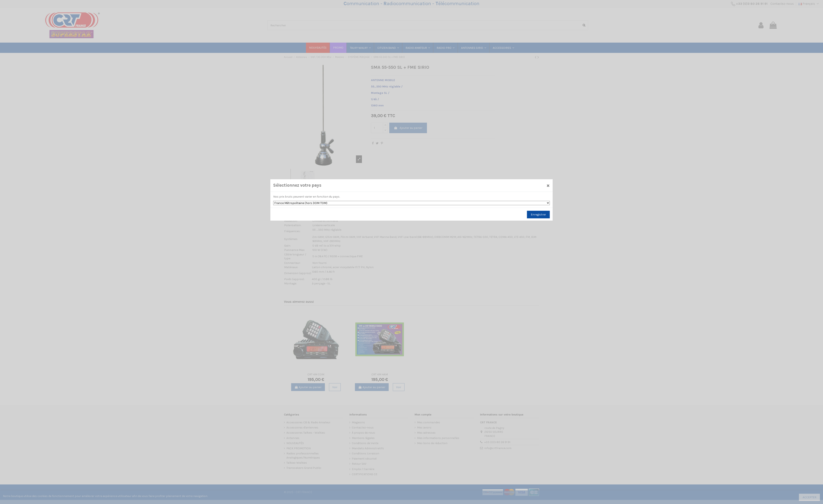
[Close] (548, 185)
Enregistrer (538, 215)
